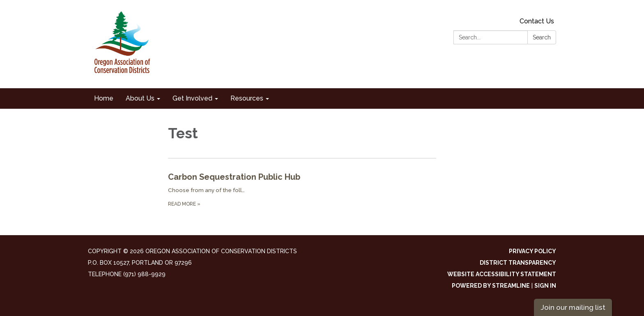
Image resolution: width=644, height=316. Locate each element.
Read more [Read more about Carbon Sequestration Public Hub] (184, 204)
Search (542, 37)
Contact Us (537, 21)
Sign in (545, 286)
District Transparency (518, 263)
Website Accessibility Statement (502, 274)
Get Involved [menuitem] (192, 98)
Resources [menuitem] (247, 98)
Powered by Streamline (491, 286)
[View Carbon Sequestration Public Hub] (302, 177)
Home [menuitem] (104, 98)
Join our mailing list (573, 307)
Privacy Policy (532, 251)
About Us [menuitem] (140, 98)
